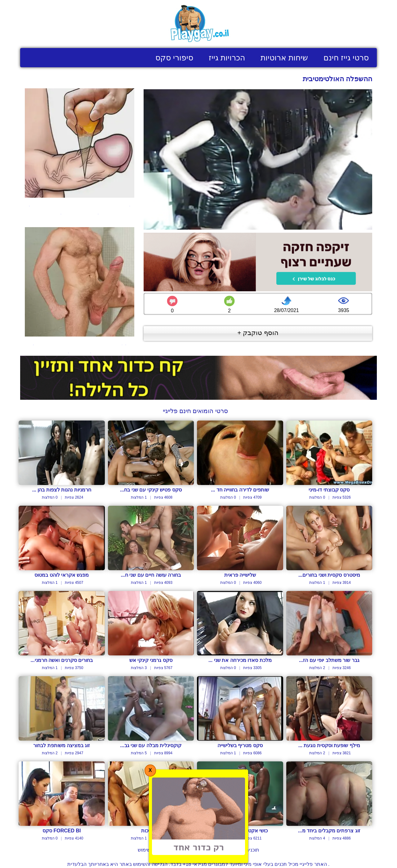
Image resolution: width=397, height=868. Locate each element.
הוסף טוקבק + (258, 333)
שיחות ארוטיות (284, 58)
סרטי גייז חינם (346, 58)
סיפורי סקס (174, 58)
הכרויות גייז (227, 58)
